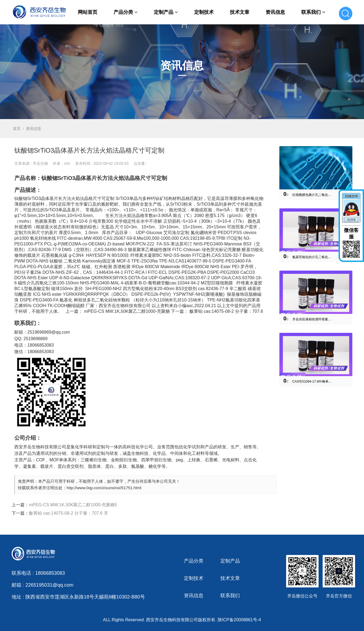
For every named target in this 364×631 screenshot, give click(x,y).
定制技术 (204, 12)
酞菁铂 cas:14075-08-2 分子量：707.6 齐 (69, 513)
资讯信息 (275, 12)
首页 (17, 129)
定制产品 (166, 12)
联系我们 (313, 12)
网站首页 (88, 12)
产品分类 (126, 12)
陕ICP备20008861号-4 (239, 620)
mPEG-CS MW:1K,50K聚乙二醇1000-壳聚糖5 (73, 505)
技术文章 (240, 12)
